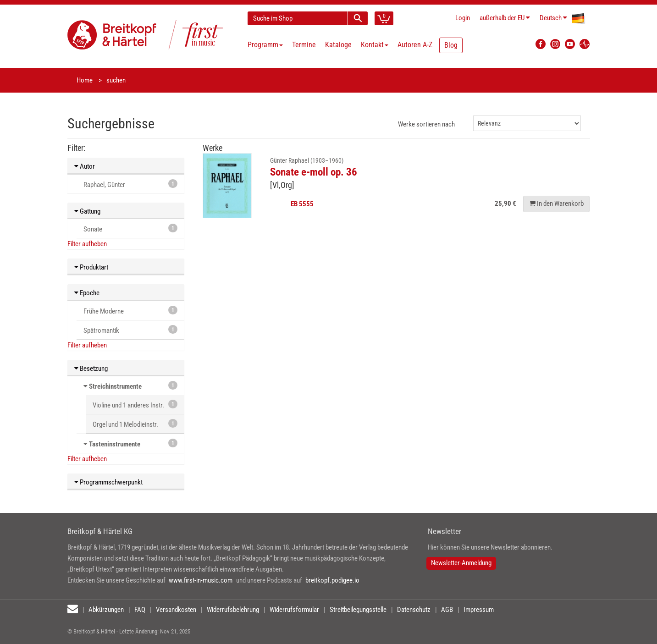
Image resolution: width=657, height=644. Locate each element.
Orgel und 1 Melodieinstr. (135, 424)
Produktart (91, 267)
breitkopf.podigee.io (332, 580)
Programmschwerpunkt (108, 482)
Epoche (87, 293)
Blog (451, 45)
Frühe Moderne (130, 311)
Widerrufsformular (294, 610)
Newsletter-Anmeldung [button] (461, 563)
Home (85, 80)
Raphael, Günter (130, 184)
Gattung (87, 211)
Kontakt (375, 45)
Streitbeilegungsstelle (358, 610)
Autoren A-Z (415, 45)
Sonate (130, 228)
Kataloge (338, 45)
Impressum (479, 610)
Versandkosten (176, 610)
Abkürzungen (106, 610)
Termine (304, 45)
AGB (447, 610)
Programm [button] (265, 45)
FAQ (140, 610)
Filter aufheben (87, 244)
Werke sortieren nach (426, 124)
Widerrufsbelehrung (233, 610)
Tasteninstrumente (115, 444)
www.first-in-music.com (201, 580)
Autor (85, 166)
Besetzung (91, 369)
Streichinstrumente (115, 386)
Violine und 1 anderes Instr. (135, 405)
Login (463, 18)
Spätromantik (130, 330)
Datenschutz (414, 610)
